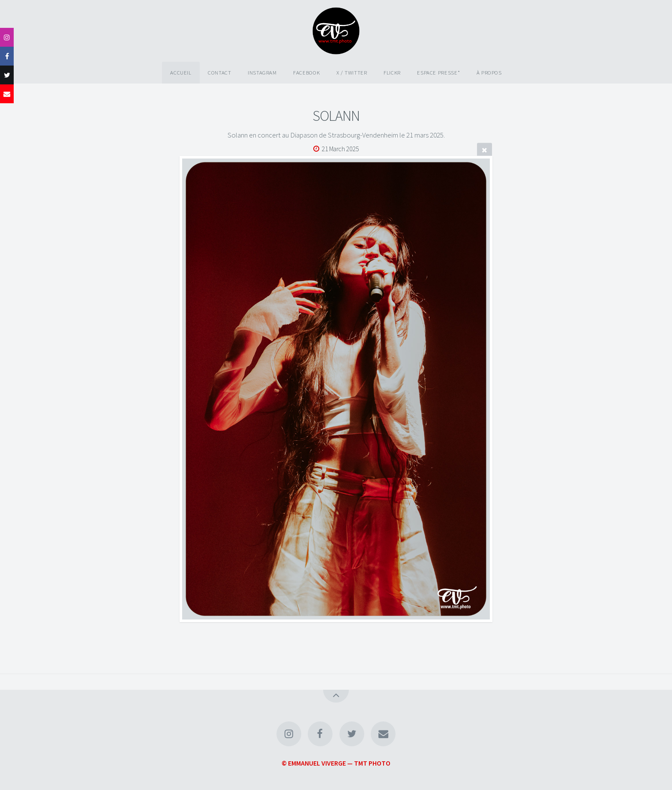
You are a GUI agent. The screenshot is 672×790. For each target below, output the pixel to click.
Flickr (392, 72)
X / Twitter (352, 72)
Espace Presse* (438, 72)
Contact (219, 72)
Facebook (306, 72)
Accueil (181, 72)
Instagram (262, 72)
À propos (489, 72)
